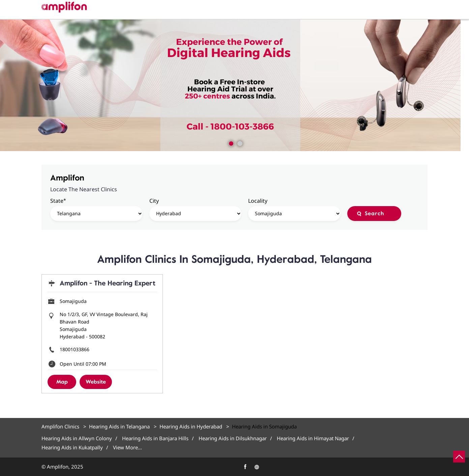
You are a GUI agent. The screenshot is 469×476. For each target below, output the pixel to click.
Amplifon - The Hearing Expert (108, 283)
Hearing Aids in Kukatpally (72, 447)
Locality (258, 201)
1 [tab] (230, 143)
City (154, 201)
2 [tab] (239, 143)
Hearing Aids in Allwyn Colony (77, 438)
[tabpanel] (234, 85)
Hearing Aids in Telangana (119, 426)
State (58, 201)
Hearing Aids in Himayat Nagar (313, 438)
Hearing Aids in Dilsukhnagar (233, 438)
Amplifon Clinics (61, 426)
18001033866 (75, 349)
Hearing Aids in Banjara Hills (155, 438)
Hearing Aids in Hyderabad (191, 426)
